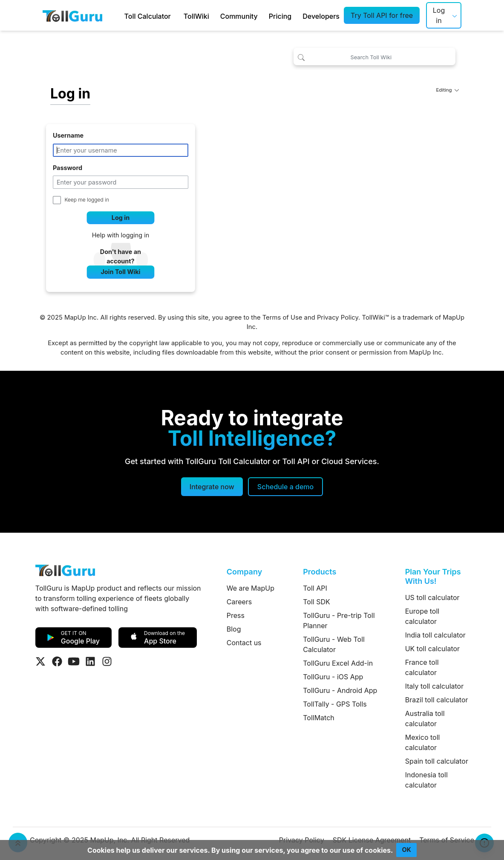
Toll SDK (316, 602)
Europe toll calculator (422, 616)
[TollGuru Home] (72, 15)
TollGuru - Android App (340, 690)
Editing (447, 90)
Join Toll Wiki (120, 272)
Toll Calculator (148, 16)
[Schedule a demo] (285, 487)
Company (244, 572)
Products (320, 572)
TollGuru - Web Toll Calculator (334, 644)
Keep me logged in (87, 200)
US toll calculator (432, 597)
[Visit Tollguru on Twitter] (40, 661)
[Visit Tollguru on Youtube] (74, 661)
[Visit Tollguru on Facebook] (57, 661)
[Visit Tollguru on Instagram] (107, 661)
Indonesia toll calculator (426, 780)
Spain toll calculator (437, 761)
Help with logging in (121, 235)
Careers (239, 602)
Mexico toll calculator (423, 742)
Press (236, 615)
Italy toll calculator (435, 686)
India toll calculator (435, 635)
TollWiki (196, 16)
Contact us (244, 643)
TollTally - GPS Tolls (335, 704)
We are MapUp (251, 588)
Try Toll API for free (382, 15)
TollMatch (319, 718)
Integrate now (212, 487)
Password (68, 168)
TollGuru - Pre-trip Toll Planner (339, 620)
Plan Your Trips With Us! (433, 576)
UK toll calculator (432, 649)
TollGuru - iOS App (333, 677)
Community (239, 16)
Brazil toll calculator (437, 700)
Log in (439, 15)
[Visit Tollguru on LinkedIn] (90, 661)
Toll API (315, 588)
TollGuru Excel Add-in (338, 663)
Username (68, 135)
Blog (234, 629)
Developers (321, 16)
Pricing (280, 16)
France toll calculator (422, 667)
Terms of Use (282, 317)
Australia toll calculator (425, 719)
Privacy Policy (338, 317)
